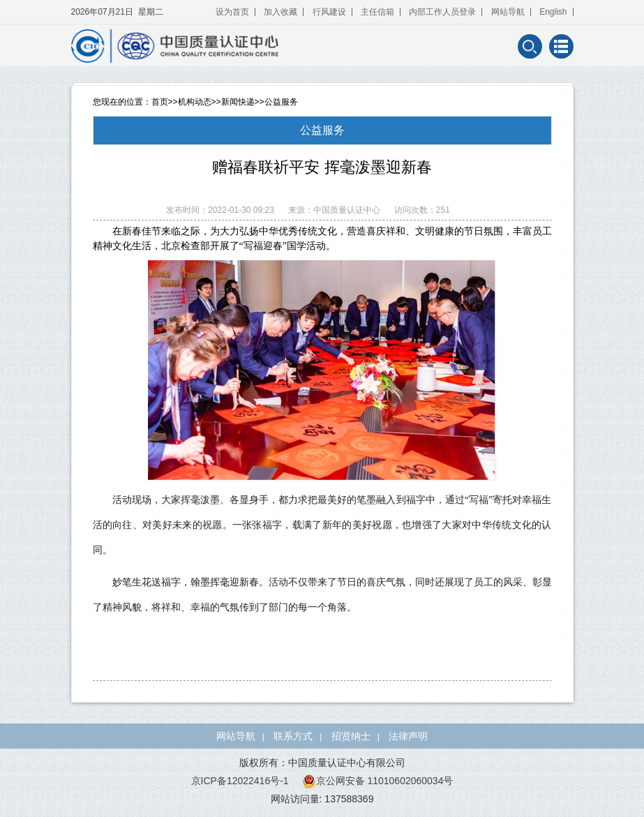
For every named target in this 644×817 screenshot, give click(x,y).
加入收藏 (280, 12)
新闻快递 (238, 102)
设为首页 (232, 12)
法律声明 (408, 736)
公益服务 (281, 102)
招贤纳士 (351, 736)
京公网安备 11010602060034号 (378, 781)
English (553, 12)
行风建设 (329, 12)
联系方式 (293, 736)
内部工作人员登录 (442, 12)
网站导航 (508, 12)
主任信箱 (377, 12)
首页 (160, 102)
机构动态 (195, 102)
